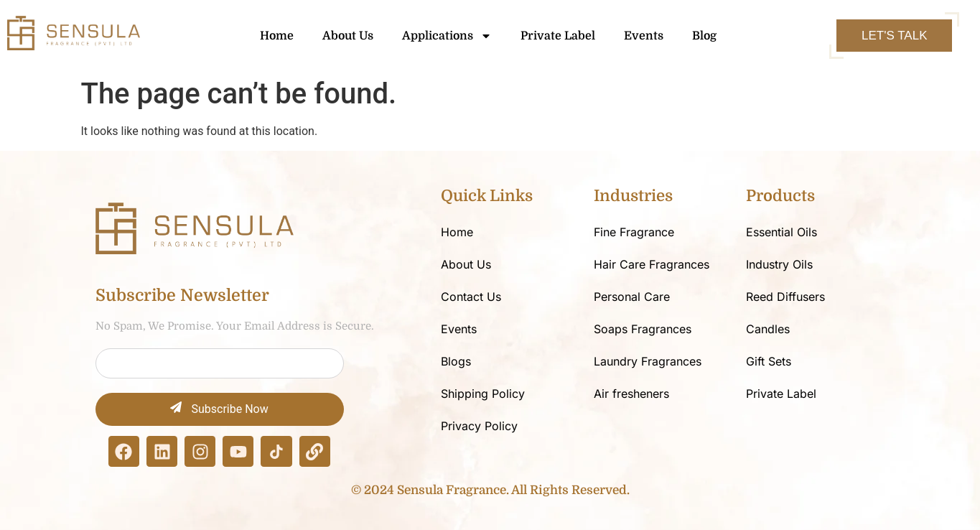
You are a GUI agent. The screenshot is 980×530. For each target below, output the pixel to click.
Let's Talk (894, 36)
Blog (704, 36)
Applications (447, 36)
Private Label (558, 36)
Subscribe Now (219, 409)
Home (277, 36)
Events (644, 36)
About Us (348, 36)
